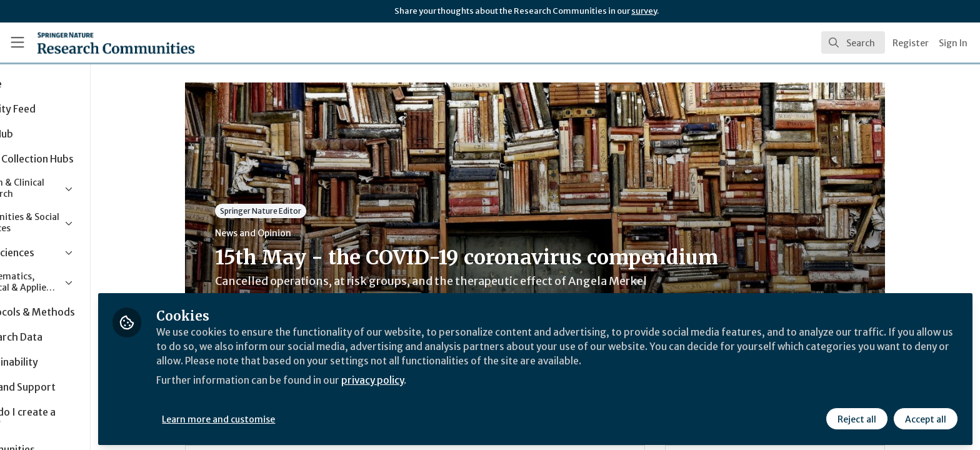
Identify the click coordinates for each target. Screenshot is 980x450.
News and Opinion (288, 233)
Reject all (856, 417)
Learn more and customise (288, 417)
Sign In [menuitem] (953, 43)
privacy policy (445, 377)
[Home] (101, 42)
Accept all (925, 417)
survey (644, 11)
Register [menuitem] (911, 43)
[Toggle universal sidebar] (17, 42)
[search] (853, 42)
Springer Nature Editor (296, 211)
